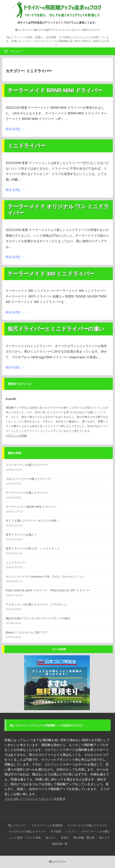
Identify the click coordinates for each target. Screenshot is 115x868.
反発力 (65, 838)
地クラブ (39, 30)
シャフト (71, 832)
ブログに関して (14, 799)
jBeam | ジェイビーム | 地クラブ (26, 632)
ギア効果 (56, 832)
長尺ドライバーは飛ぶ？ (21, 535)
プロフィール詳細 (16, 436)
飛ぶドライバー (24, 30)
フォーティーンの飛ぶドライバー (27, 465)
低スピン (51, 838)
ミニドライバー (73, 30)
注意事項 (60, 799)
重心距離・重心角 (84, 838)
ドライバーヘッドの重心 (96, 832)
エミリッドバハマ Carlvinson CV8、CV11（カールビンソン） (45, 577)
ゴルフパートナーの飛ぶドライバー (28, 479)
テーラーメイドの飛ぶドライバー (27, 493)
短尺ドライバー (54, 30)
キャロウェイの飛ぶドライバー (27, 832)
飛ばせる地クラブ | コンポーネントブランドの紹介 (38, 618)
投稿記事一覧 (60, 844)
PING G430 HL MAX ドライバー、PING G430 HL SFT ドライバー (48, 590)
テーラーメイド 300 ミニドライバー (51, 274)
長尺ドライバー (91, 30)
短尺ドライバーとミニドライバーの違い (56, 329)
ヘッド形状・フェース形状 (25, 838)
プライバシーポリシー (38, 799)
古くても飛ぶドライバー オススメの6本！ (33, 521)
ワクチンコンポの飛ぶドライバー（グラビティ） (37, 604)
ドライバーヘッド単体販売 (47, 825)
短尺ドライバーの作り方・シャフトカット (33, 548)
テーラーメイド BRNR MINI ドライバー (55, 90)
